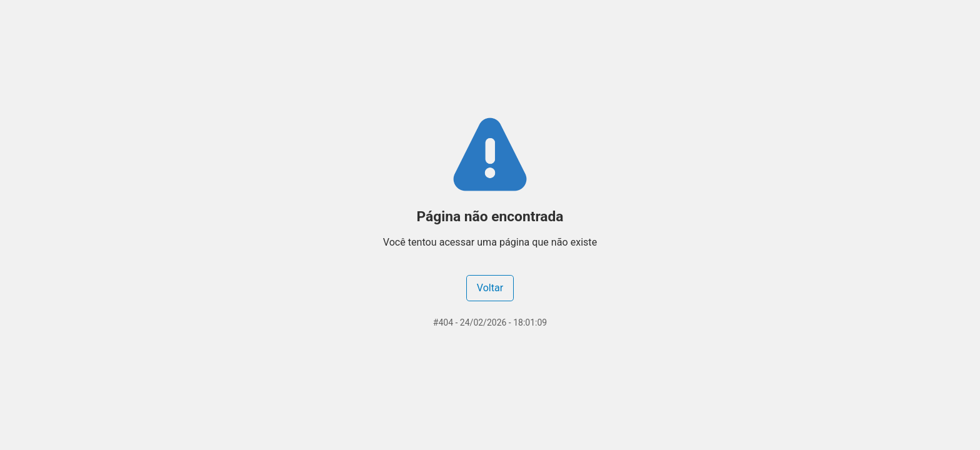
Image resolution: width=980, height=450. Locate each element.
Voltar (490, 288)
